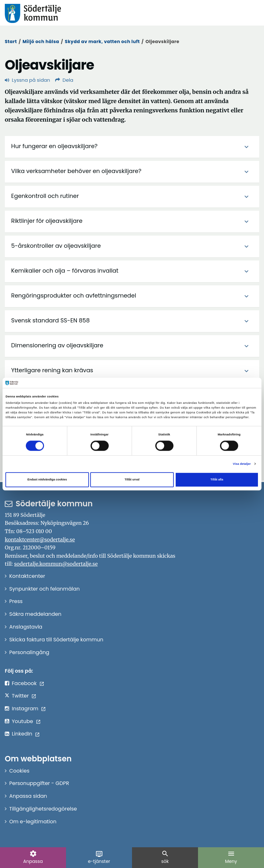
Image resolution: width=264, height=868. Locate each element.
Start (11, 42)
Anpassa (33, 857)
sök (165, 857)
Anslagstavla (26, 627)
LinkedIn (22, 734)
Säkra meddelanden (35, 614)
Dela (64, 80)
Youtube (22, 721)
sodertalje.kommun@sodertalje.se (56, 564)
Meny (231, 857)
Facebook (24, 683)
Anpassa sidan (28, 796)
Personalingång (29, 652)
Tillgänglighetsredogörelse (43, 809)
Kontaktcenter (27, 576)
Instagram (25, 709)
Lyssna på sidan (27, 80)
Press (16, 601)
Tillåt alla (217, 479)
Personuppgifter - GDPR (39, 783)
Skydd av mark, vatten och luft (102, 42)
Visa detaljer (242, 464)
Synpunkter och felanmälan (44, 589)
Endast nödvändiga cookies (47, 479)
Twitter (20, 696)
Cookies (19, 771)
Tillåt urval (132, 479)
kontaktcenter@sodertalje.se (40, 540)
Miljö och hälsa (41, 42)
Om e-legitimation (33, 822)
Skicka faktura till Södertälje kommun (56, 640)
